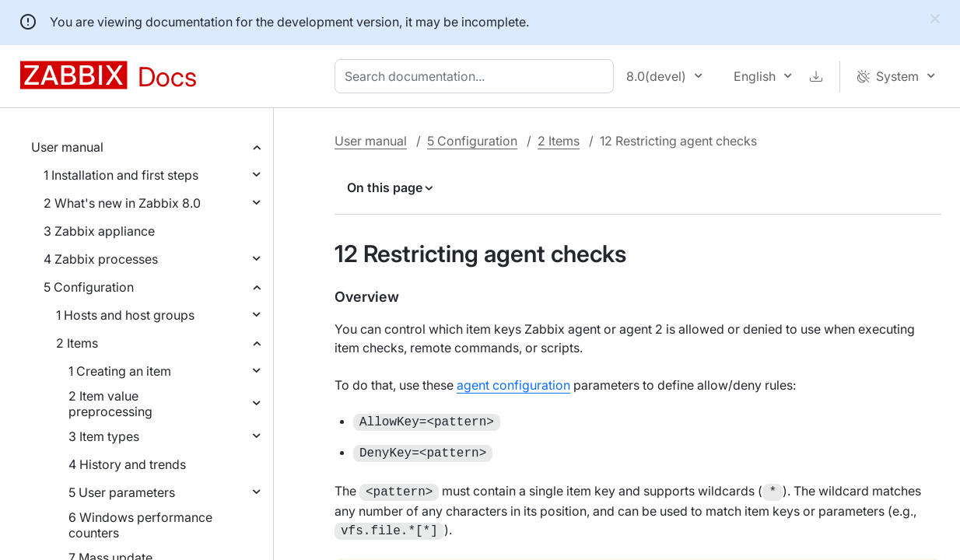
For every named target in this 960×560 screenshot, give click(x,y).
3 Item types (104, 436)
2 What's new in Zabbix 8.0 (122, 203)
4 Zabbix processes (101, 259)
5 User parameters (122, 492)
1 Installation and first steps (121, 175)
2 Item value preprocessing (110, 404)
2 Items (77, 343)
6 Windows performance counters (140, 525)
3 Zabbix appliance (99, 231)
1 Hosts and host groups (125, 315)
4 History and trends (127, 464)
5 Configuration (89, 287)
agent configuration (513, 385)
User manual (67, 147)
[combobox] (477, 76)
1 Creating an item (120, 371)
